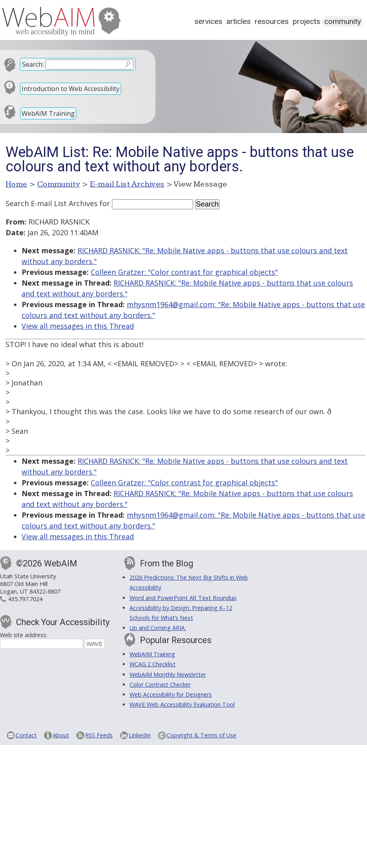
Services (208, 21)
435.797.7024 (25, 599)
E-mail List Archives (127, 184)
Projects (306, 21)
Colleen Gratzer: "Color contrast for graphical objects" (184, 272)
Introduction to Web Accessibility (71, 89)
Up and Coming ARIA (158, 628)
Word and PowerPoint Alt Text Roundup (183, 598)
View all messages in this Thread (78, 326)
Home (17, 184)
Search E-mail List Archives (52, 203)
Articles (238, 21)
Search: (33, 64)
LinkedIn (140, 735)
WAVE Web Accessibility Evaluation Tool (182, 704)
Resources (272, 21)
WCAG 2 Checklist (153, 664)
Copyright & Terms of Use (201, 735)
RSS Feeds (99, 735)
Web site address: (24, 635)
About (61, 735)
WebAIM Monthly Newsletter (168, 674)
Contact (26, 735)
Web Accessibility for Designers (171, 694)
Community (343, 21)
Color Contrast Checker (160, 684)
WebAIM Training (48, 113)
